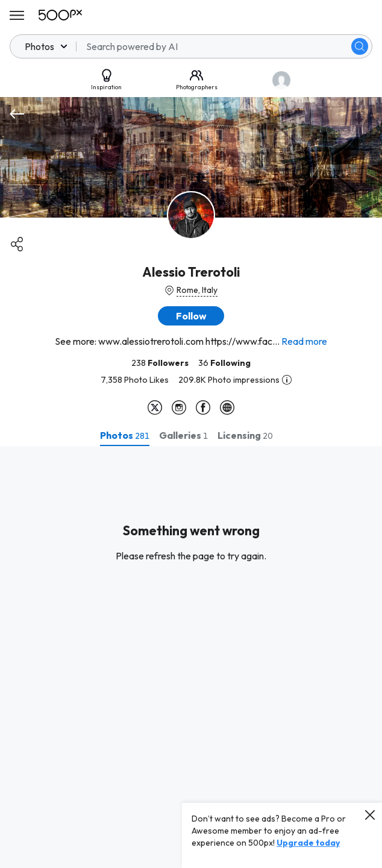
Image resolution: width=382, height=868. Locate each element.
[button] (191, 316)
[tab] (125, 435)
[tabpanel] (191, 657)
